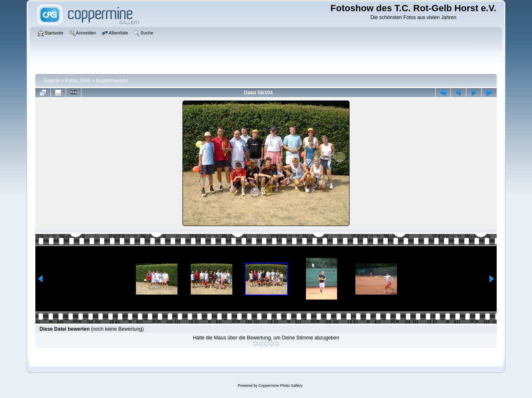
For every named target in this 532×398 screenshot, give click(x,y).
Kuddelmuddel (112, 81)
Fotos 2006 (78, 81)
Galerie (52, 81)
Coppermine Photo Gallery (281, 386)
